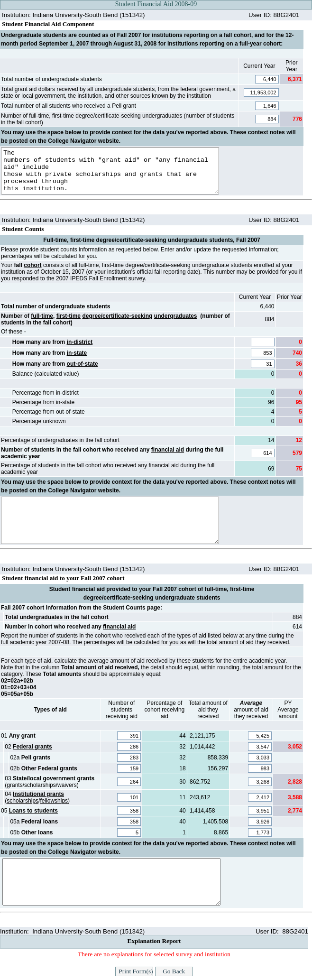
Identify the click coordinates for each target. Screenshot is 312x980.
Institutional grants (38, 794)
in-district (80, 342)
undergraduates (176, 316)
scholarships (23, 801)
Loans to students (33, 811)
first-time (69, 316)
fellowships (54, 801)
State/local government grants (54, 778)
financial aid (168, 450)
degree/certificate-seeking (117, 316)
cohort (32, 265)
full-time (42, 316)
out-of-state (83, 364)
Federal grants (32, 747)
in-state (77, 353)
